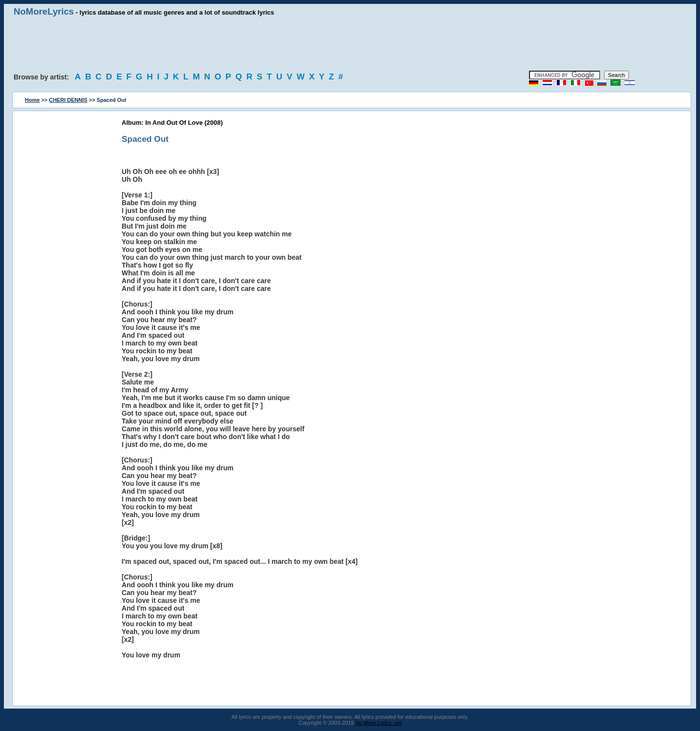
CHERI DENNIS (68, 100)
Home (32, 100)
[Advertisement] (350, 44)
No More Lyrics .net (379, 723)
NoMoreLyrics (44, 11)
